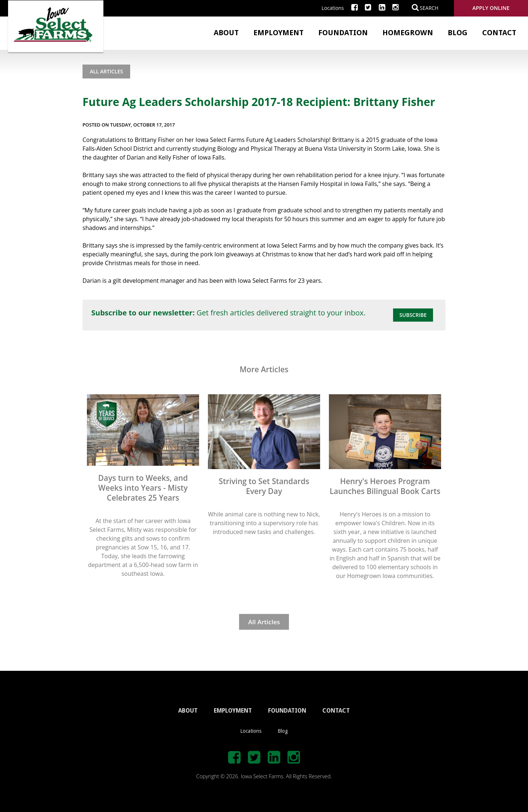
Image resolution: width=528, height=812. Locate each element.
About (226, 33)
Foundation (343, 33)
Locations (333, 8)
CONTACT (336, 711)
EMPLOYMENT (233, 711)
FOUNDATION (287, 711)
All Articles (106, 71)
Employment (278, 33)
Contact (499, 33)
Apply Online (491, 8)
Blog (458, 33)
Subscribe (413, 315)
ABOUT (188, 711)
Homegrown (408, 33)
